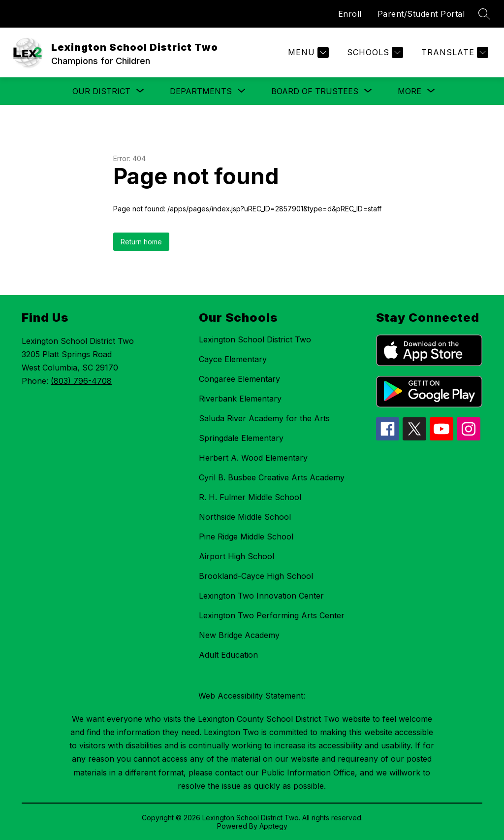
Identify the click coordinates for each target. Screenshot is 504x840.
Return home (141, 242)
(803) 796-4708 (81, 381)
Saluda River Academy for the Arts (264, 418)
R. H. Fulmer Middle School (250, 497)
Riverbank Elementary (240, 399)
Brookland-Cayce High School (256, 576)
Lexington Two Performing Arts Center (272, 615)
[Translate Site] (454, 52)
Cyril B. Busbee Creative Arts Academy (272, 477)
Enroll (350, 14)
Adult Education (228, 655)
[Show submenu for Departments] (201, 91)
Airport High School (236, 556)
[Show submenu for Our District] (101, 91)
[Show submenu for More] (409, 91)
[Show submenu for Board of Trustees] (315, 91)
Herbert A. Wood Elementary (253, 458)
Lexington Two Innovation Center (261, 596)
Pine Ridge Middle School (246, 537)
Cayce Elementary (233, 359)
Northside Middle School (245, 517)
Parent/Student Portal (421, 14)
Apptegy (273, 826)
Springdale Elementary (241, 438)
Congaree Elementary (239, 379)
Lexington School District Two (255, 339)
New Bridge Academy (239, 635)
